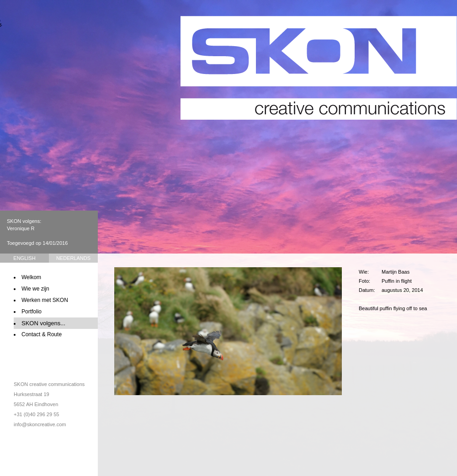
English (24, 258)
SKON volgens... (43, 323)
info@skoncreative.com (40, 424)
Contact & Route (42, 334)
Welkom (31, 277)
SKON (319, 68)
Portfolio (32, 312)
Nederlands (73, 258)
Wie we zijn (35, 289)
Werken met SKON (45, 300)
